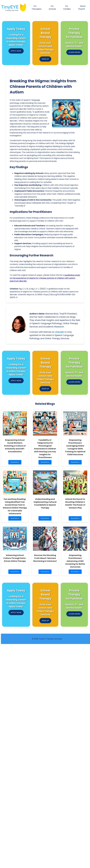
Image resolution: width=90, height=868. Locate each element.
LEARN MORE (74, 52)
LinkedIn (59, 332)
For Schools (52, 8)
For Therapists (37, 8)
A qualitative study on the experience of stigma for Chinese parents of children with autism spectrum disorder (45, 278)
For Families (67, 8)
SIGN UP (45, 59)
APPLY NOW (16, 51)
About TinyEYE (82, 8)
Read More (15, 463)
